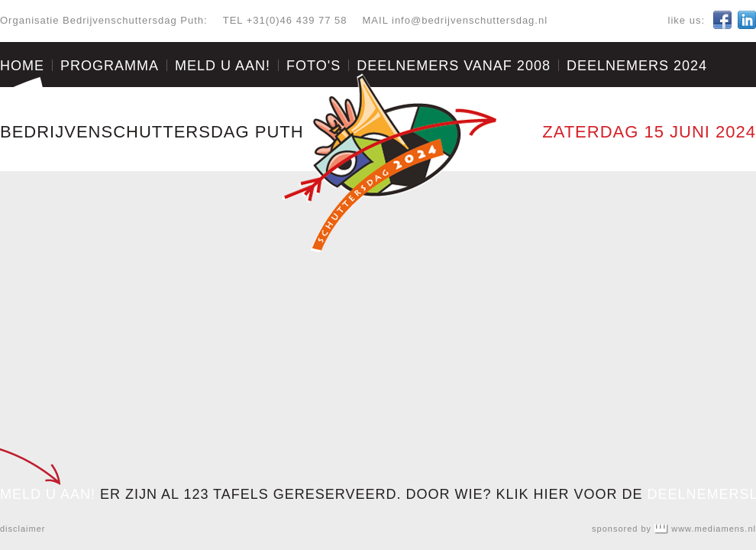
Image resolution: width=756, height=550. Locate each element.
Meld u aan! (223, 66)
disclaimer (23, 529)
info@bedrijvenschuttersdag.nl (470, 20)
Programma (110, 66)
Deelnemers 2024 (637, 66)
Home (22, 66)
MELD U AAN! (48, 494)
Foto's (313, 66)
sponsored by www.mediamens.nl (674, 529)
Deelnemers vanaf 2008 (454, 66)
